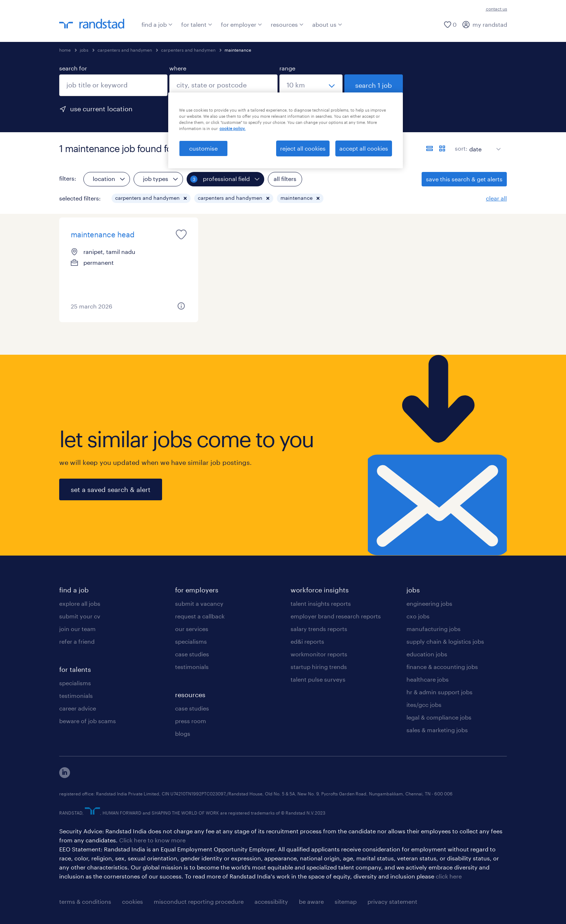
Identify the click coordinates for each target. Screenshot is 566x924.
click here (449, 876)
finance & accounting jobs (442, 667)
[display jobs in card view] (442, 148)
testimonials (76, 696)
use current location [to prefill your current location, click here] (101, 109)
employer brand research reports (336, 616)
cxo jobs (418, 616)
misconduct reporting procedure (199, 901)
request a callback (200, 616)
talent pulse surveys (318, 679)
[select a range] (311, 85)
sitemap (346, 901)
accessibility (271, 901)
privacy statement (392, 901)
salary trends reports (319, 629)
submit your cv (80, 616)
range (287, 68)
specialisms (75, 683)
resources (287, 24)
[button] (185, 198)
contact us (497, 9)
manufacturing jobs (434, 629)
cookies (132, 901)
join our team (77, 629)
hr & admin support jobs (439, 692)
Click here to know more (152, 840)
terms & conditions (85, 901)
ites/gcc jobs (424, 705)
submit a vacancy (199, 603)
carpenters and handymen (125, 50)
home (65, 50)
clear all (496, 198)
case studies (192, 654)
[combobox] (113, 85)
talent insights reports (321, 603)
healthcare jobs (428, 679)
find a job (157, 24)
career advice (78, 708)
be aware (311, 901)
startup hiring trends (319, 667)
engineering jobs (429, 603)
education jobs (427, 654)
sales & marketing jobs (437, 730)
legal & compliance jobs (439, 717)
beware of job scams (88, 721)
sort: (461, 148)
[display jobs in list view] (430, 148)
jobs (84, 50)
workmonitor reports (319, 654)
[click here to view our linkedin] (65, 776)
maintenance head (103, 234)
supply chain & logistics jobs (445, 641)
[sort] (484, 144)
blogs (183, 733)
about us (327, 24)
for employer (241, 24)
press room (191, 721)
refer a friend (77, 641)
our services (192, 629)
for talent (197, 24)
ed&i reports (307, 641)
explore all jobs (80, 603)
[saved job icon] (181, 234)
